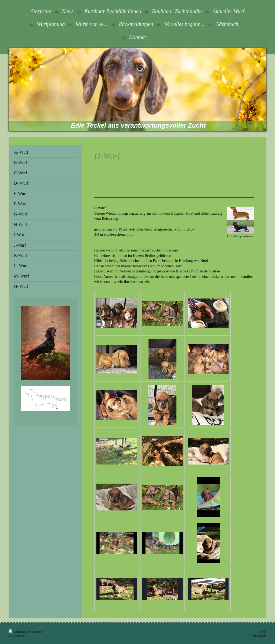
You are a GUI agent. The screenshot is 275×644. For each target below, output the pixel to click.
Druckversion (20, 632)
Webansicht (260, 635)
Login (263, 631)
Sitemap (37, 632)
